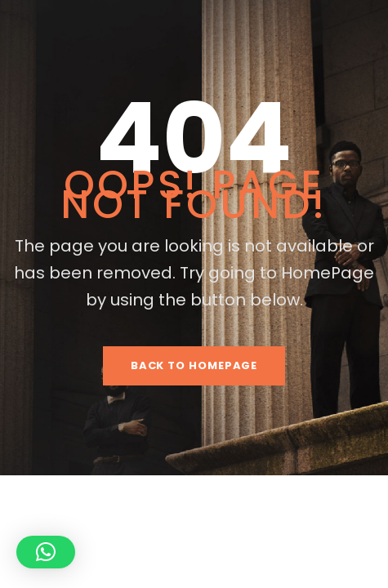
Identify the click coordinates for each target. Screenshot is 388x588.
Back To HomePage (194, 365)
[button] (46, 552)
